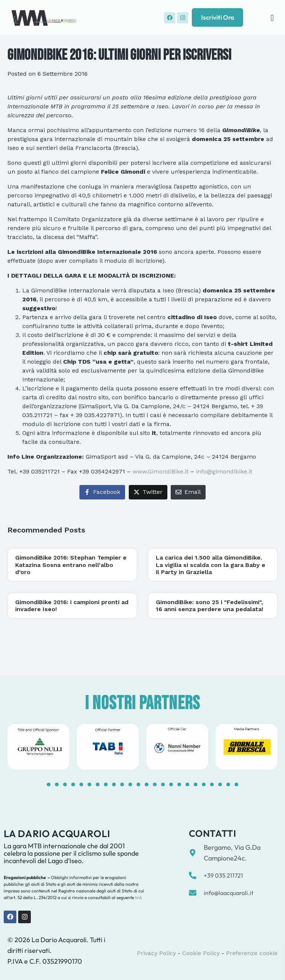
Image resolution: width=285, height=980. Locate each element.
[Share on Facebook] (102, 492)
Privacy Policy (156, 953)
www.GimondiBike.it (160, 471)
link (138, 897)
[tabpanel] (38, 747)
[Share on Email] (188, 492)
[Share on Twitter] (148, 492)
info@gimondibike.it (224, 471)
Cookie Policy (201, 953)
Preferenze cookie (252, 953)
